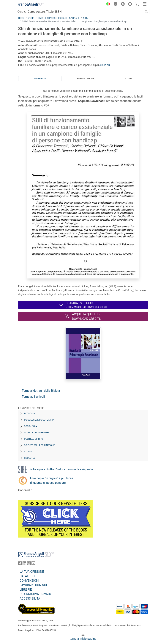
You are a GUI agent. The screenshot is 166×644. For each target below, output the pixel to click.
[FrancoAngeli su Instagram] (29, 564)
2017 (86, 18)
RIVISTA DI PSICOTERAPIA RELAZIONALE (59, 18)
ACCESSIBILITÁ (30, 599)
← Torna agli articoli (32, 397)
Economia (30, 414)
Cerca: (22, 11)
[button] (107, 4)
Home (21, 18)
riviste (31, 18)
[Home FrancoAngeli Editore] (31, 4)
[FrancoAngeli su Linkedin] (24, 564)
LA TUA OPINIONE (32, 572)
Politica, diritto (34, 439)
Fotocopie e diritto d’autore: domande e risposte (61, 469)
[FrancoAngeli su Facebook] (20, 564)
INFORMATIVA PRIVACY (36, 594)
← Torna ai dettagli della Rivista (39, 391)
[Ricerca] (146, 12)
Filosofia (30, 458)
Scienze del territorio (37, 433)
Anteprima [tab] (40, 79)
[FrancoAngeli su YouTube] (33, 564)
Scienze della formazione (39, 445)
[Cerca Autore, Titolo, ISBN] (85, 12)
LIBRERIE (26, 590)
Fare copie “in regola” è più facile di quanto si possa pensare (52, 480)
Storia (28, 452)
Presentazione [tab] (86, 79)
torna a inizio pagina (83, 639)
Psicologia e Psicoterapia (39, 420)
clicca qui (105, 65)
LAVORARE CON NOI (33, 585)
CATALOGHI (28, 576)
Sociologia (31, 426)
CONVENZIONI (29, 581)
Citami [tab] (129, 79)
